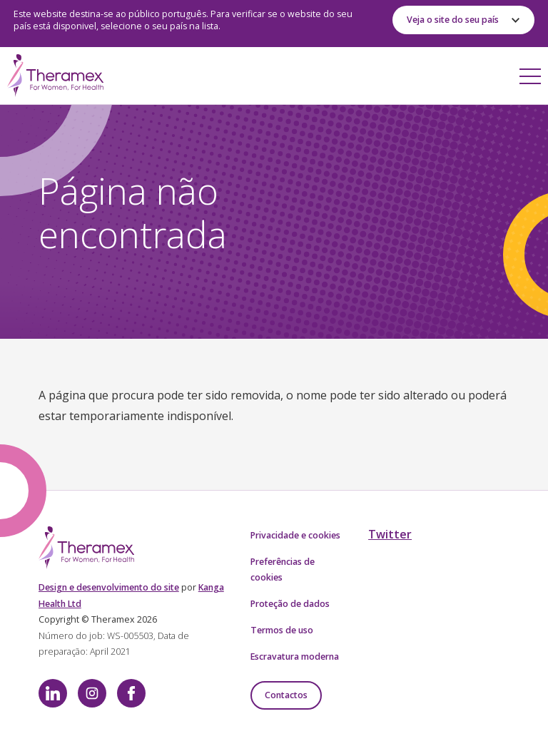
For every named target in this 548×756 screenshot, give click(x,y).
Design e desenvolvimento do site (109, 587)
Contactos (286, 695)
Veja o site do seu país (453, 20)
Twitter (390, 534)
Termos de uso (282, 630)
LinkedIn (53, 693)
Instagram (92, 693)
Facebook (131, 693)
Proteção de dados (290, 604)
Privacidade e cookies (295, 535)
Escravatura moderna (295, 657)
